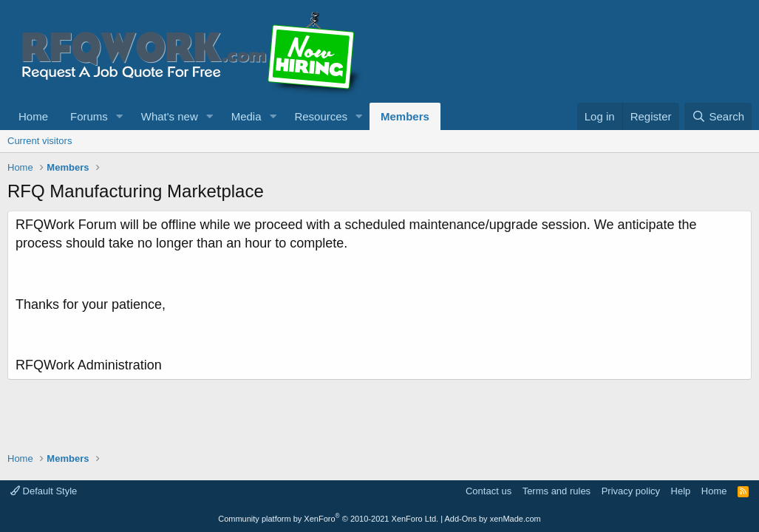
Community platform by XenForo (328, 519)
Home (33, 116)
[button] (120, 116)
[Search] (718, 116)
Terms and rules (557, 491)
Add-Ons (461, 519)
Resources (321, 116)
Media (246, 116)
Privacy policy (631, 491)
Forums (89, 116)
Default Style (44, 491)
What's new (170, 116)
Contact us (489, 491)
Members (405, 116)
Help (681, 491)
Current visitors (40, 141)
